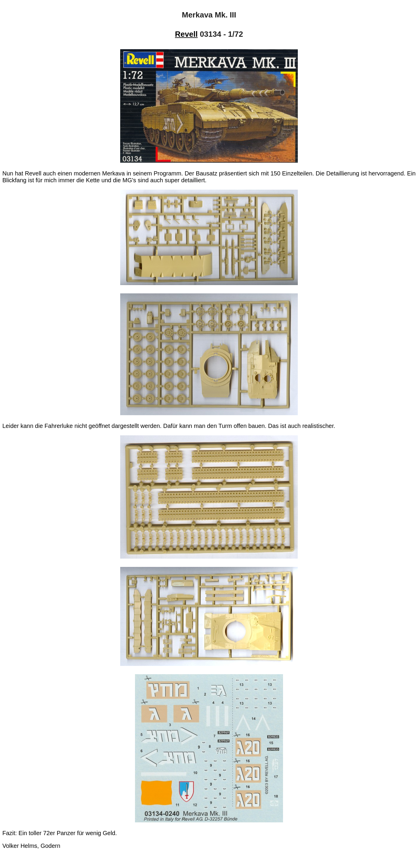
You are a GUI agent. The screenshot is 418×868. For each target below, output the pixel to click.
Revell (186, 34)
